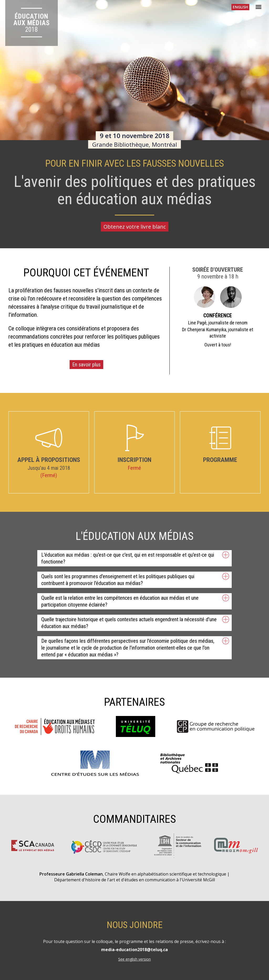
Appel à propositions (49, 446)
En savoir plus (86, 365)
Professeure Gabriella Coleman (71, 874)
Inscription (134, 444)
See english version (134, 959)
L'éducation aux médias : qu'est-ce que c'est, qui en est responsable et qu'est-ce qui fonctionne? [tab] (135, 558)
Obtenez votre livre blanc (135, 227)
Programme (220, 445)
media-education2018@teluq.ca (134, 950)
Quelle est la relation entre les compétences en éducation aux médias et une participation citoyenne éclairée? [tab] (135, 601)
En (240, 7)
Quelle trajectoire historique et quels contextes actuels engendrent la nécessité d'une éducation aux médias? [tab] (135, 623)
